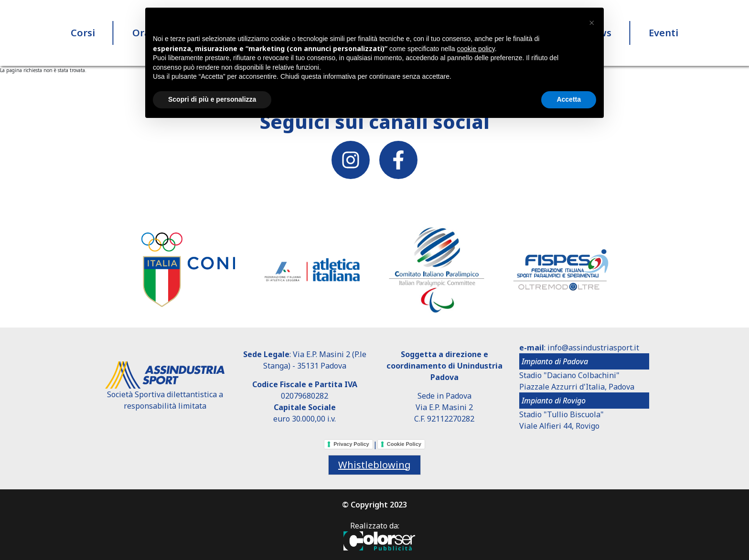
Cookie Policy (404, 444)
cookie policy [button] (476, 49)
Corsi (83, 33)
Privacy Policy (351, 444)
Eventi (663, 33)
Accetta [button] (569, 99)
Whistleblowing (374, 465)
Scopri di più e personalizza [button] (212, 99)
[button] (591, 23)
